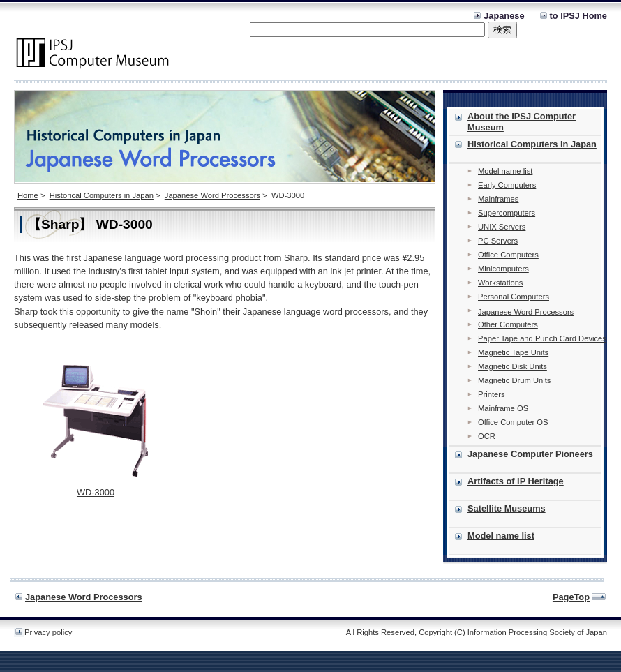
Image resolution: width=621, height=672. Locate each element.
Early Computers (507, 185)
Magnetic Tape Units (513, 352)
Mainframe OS (503, 408)
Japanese (504, 16)
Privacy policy (48, 632)
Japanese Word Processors (212, 195)
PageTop (571, 597)
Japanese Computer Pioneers (530, 454)
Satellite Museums (507, 508)
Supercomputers (507, 213)
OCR (487, 436)
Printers (492, 394)
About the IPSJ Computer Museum (522, 122)
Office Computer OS (513, 422)
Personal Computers (514, 297)
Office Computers (508, 255)
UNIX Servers (502, 227)
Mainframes (498, 199)
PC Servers (498, 241)
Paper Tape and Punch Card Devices (542, 338)
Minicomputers (503, 269)
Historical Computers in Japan (102, 195)
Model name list (505, 171)
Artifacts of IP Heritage (516, 481)
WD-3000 (96, 492)
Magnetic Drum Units (514, 380)
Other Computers (508, 324)
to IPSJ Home (579, 16)
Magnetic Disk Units (512, 366)
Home (28, 195)
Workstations (500, 283)
